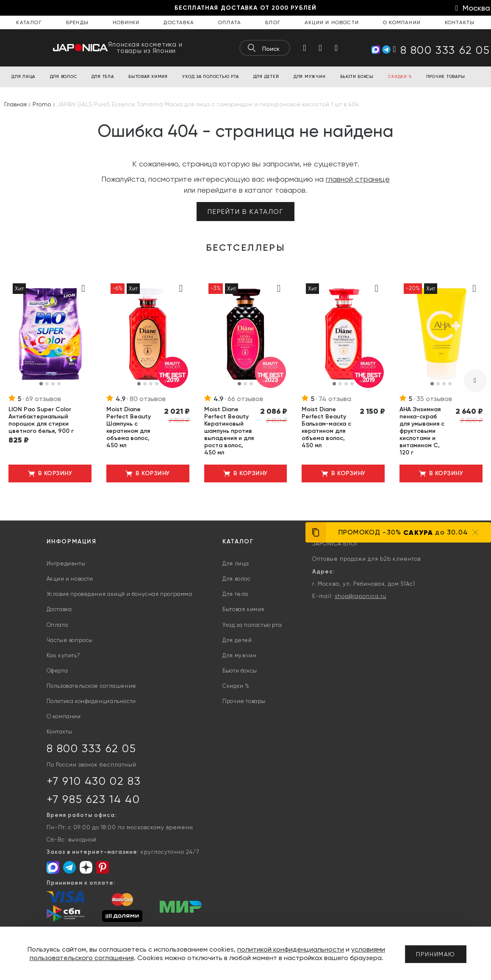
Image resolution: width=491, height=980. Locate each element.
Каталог (29, 22)
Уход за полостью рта (252, 625)
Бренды (77, 22)
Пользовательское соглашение (92, 686)
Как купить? (64, 655)
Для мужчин (239, 655)
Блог (273, 22)
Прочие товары (244, 701)
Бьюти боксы (240, 671)
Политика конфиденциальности (91, 701)
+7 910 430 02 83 (94, 781)
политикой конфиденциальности (291, 949)
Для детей (237, 640)
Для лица (236, 563)
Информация (72, 541)
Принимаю (436, 954)
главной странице (358, 179)
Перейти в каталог (245, 212)
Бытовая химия (243, 609)
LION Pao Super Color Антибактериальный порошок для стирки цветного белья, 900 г (41, 420)
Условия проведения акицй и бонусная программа (119, 594)
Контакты (460, 22)
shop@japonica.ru (361, 596)
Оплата (230, 22)
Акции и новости (332, 22)
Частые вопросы (70, 640)
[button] (41, 384)
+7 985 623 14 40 (93, 799)
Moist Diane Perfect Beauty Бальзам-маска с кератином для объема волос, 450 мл (326, 427)
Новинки (126, 22)
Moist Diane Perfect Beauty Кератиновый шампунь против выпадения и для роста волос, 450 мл (229, 431)
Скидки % (236, 686)
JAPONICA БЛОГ (335, 544)
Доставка (179, 22)
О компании (402, 22)
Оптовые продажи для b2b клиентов (366, 559)
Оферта (57, 671)
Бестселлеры (246, 248)
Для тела (235, 594)
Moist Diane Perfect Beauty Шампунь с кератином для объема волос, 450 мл (129, 427)
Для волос (236, 579)
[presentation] (475, 381)
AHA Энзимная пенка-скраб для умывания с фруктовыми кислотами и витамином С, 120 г (422, 431)
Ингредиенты (66, 563)
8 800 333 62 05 (92, 748)
